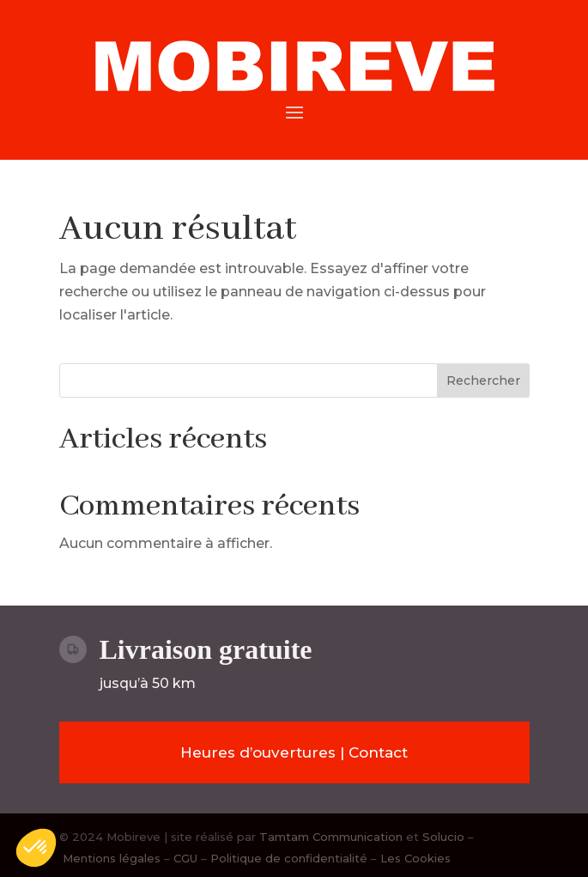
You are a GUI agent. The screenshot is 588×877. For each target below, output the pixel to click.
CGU (185, 858)
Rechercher (483, 381)
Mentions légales (112, 858)
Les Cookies (415, 858)
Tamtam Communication (333, 837)
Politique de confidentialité (289, 858)
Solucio (443, 837)
